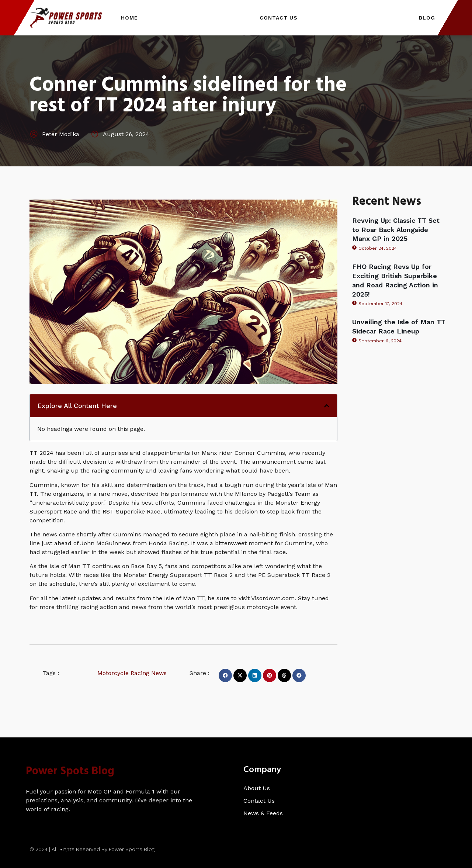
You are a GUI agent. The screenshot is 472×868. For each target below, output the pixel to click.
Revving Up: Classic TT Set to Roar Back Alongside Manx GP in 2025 (396, 230)
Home (129, 18)
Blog (427, 18)
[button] (327, 406)
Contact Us (279, 18)
